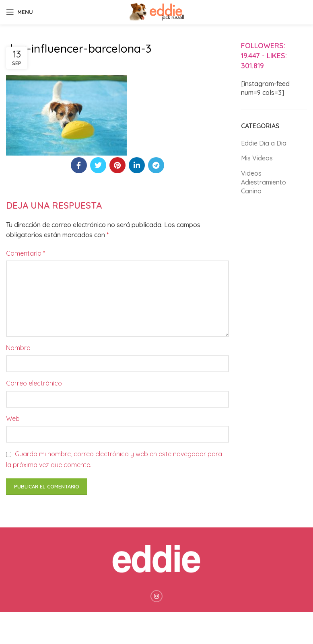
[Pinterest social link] (117, 165)
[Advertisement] (274, 341)
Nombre (18, 348)
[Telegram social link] (156, 165)
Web (13, 418)
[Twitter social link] (98, 165)
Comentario (26, 253)
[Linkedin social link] (137, 165)
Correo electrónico (34, 383)
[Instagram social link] (156, 596)
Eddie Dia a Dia (264, 143)
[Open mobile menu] (20, 12)
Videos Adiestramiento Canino (264, 182)
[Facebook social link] (79, 165)
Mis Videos (257, 158)
